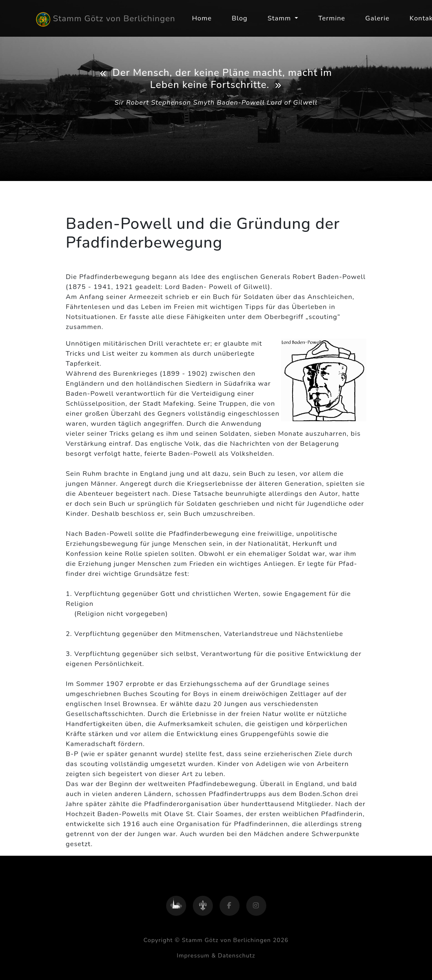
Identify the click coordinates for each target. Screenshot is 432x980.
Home (202, 18)
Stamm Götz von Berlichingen (106, 19)
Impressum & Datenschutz (216, 956)
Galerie (377, 18)
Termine (332, 18)
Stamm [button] (280, 18)
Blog (240, 18)
